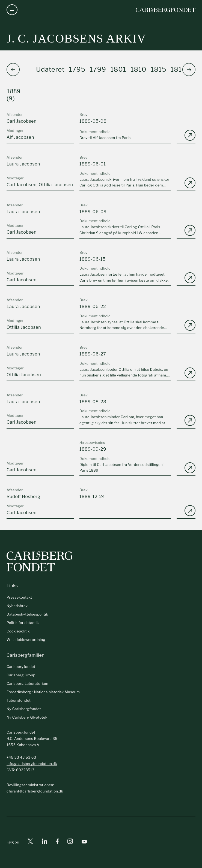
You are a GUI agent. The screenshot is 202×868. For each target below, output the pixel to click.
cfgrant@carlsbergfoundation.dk (35, 791)
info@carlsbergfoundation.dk (32, 764)
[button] (189, 70)
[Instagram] (70, 842)
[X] (30, 842)
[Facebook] (57, 842)
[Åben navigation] (12, 10)
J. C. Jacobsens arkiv (76, 39)
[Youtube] (84, 842)
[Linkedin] (44, 842)
